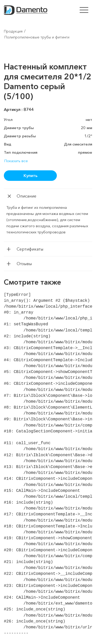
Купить (30, 175)
